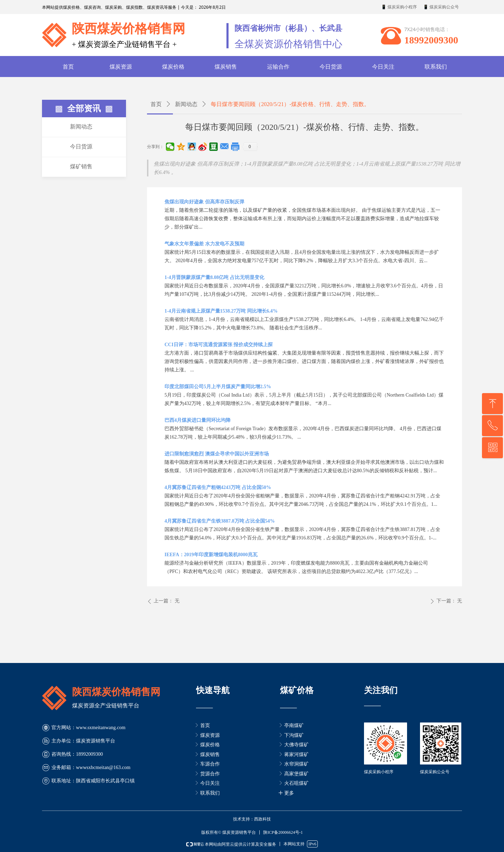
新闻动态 (186, 104)
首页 (156, 104)
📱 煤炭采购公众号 (441, 7)
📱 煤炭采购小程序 (399, 7)
